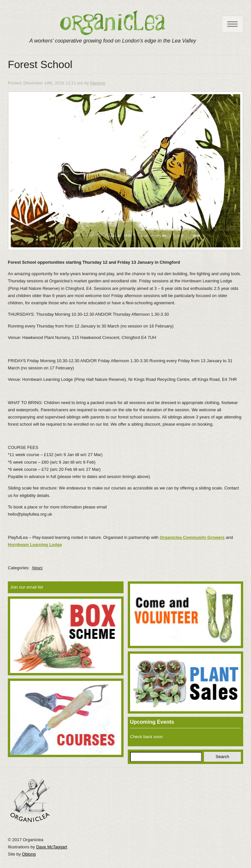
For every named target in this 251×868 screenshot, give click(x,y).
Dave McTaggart (52, 847)
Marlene (98, 83)
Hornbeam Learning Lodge (35, 545)
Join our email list (26, 587)
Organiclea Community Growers (192, 537)
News (37, 568)
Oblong (29, 854)
